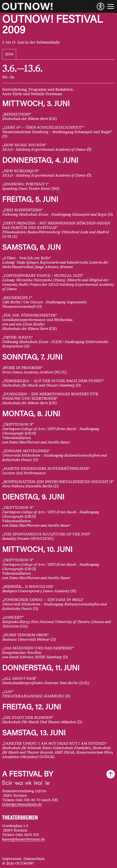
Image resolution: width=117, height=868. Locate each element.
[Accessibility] (101, 6)
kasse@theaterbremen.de (24, 839)
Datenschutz (34, 859)
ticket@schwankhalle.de (22, 805)
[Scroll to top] (111, 774)
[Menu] (111, 6)
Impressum (12, 859)
